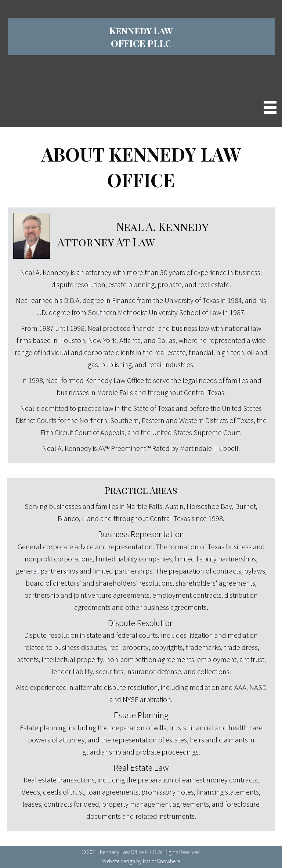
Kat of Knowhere (161, 861)
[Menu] (270, 107)
